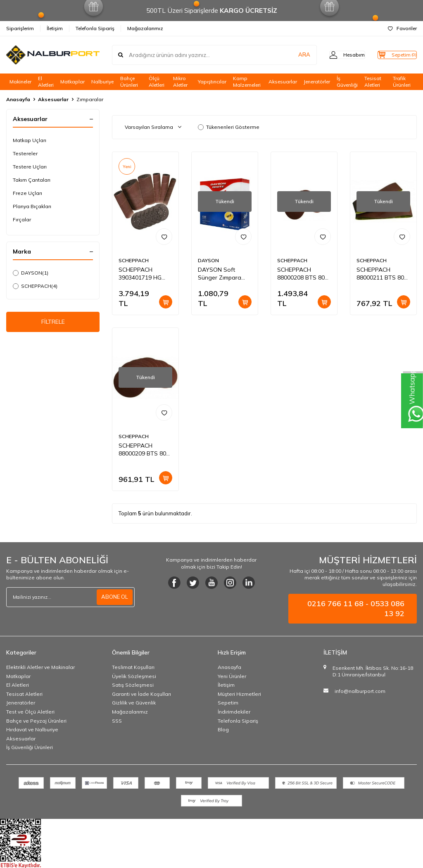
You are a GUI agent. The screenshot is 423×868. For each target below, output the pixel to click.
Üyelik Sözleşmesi (134, 676)
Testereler (25, 153)
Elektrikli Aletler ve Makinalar (40, 667)
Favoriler (402, 28)
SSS (117, 721)
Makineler (20, 82)
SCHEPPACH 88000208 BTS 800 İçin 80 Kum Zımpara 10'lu (303, 274)
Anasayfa (18, 99)
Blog (223, 729)
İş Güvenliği (347, 82)
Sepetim (228, 703)
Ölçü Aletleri (157, 82)
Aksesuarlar (283, 82)
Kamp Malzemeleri (247, 82)
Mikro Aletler (180, 82)
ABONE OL (114, 597)
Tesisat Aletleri (373, 82)
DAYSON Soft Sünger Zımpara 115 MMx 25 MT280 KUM (224, 274)
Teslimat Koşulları (133, 667)
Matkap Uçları (30, 140)
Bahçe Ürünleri (129, 82)
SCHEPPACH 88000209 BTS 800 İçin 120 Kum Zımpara (144, 450)
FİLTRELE (53, 323)
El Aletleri (46, 82)
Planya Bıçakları (32, 206)
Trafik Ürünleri (402, 82)
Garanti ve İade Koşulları (141, 694)
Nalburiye (102, 82)
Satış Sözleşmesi (133, 685)
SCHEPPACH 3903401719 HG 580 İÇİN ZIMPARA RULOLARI (143, 274)
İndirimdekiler (234, 712)
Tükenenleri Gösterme (229, 127)
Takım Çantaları (32, 180)
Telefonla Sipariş (95, 28)
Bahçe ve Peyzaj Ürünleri (36, 721)
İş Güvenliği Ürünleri (30, 747)
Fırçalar (22, 219)
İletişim (55, 28)
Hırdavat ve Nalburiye (32, 729)
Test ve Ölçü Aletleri (30, 712)
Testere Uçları (30, 167)
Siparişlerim (20, 28)
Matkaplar (72, 82)
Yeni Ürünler (232, 676)
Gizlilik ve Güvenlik (134, 703)
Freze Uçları (27, 193)
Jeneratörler (317, 82)
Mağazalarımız (145, 28)
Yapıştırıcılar (212, 82)
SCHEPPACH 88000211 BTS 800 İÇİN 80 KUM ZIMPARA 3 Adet (382, 274)
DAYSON (31, 273)
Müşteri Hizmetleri (239, 694)
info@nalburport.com (360, 691)
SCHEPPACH (35, 286)
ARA (288, 55)
